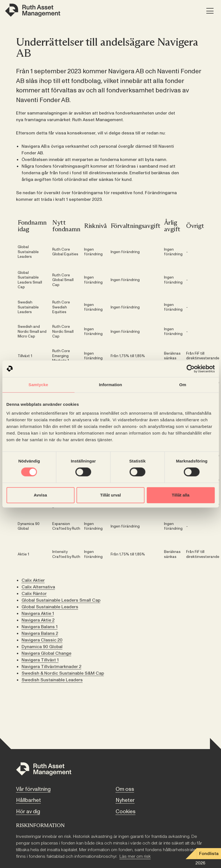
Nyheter (125, 800)
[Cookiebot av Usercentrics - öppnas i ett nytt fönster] (190, 369)
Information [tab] (111, 385)
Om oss (125, 789)
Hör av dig (28, 812)
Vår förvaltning (33, 789)
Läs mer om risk (135, 856)
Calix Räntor (34, 594)
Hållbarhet (28, 800)
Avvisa (40, 495)
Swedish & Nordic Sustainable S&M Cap (63, 673)
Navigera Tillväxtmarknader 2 (51, 667)
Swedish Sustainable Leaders (52, 680)
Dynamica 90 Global (42, 647)
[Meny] (210, 11)
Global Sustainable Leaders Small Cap (61, 600)
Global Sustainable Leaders (50, 607)
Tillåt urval (110, 495)
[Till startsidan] (44, 770)
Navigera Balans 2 (40, 633)
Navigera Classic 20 (42, 640)
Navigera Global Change (46, 653)
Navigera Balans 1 (40, 627)
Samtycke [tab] (38, 385)
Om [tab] (183, 385)
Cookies (126, 812)
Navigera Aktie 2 (38, 620)
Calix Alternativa (38, 587)
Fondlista (209, 854)
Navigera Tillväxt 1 (40, 660)
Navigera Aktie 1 (38, 614)
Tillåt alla (181, 495)
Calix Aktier (33, 580)
